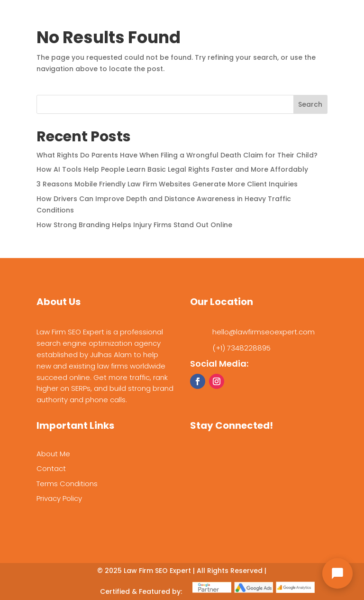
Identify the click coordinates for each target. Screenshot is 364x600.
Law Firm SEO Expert (157, 571)
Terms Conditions (67, 484)
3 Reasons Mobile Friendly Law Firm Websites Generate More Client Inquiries (167, 184)
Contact (51, 468)
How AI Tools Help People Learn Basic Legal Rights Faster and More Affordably (172, 169)
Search (310, 104)
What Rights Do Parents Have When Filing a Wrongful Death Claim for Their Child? (177, 155)
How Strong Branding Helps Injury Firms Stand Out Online (134, 225)
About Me (53, 454)
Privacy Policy (59, 498)
